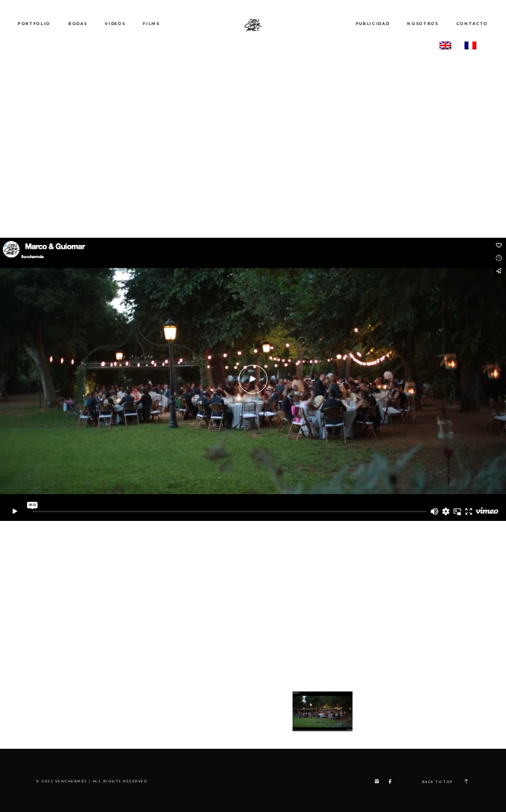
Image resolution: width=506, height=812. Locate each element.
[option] (253, 379)
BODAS (78, 24)
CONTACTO (472, 24)
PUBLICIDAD (373, 24)
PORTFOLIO (34, 24)
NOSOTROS (423, 24)
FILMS (151, 24)
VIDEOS (115, 24)
